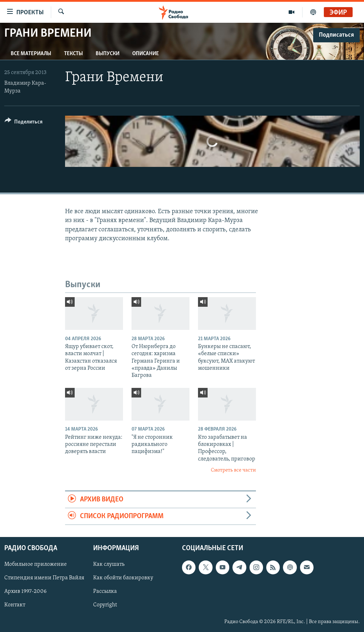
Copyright (105, 605)
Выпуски (108, 54)
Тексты (73, 54)
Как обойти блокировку (123, 578)
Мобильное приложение (36, 565)
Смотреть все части (233, 470)
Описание (146, 54)
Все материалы (31, 54)
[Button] (24, 123)
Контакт (15, 605)
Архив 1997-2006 (25, 592)
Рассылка (105, 592)
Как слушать (109, 565)
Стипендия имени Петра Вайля (44, 578)
